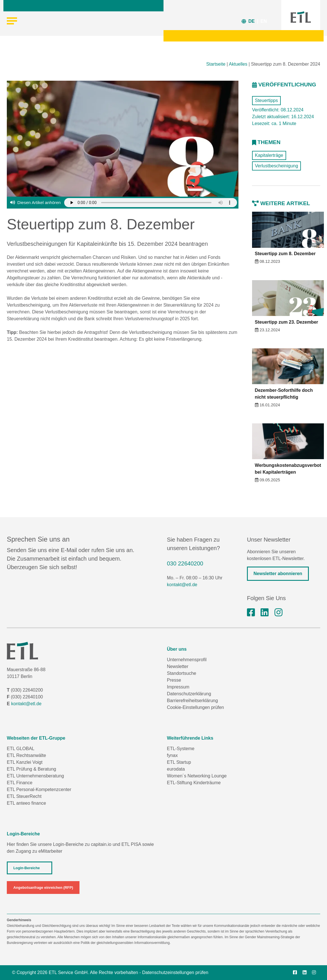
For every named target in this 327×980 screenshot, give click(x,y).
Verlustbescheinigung (276, 166)
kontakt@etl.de (182, 585)
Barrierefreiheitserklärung (192, 701)
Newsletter (178, 666)
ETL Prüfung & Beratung (32, 769)
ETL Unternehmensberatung (35, 776)
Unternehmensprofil (187, 660)
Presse (174, 680)
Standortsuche (182, 673)
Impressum (178, 687)
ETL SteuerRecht (24, 796)
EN (264, 21)
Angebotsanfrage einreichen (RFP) (43, 888)
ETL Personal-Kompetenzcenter (39, 789)
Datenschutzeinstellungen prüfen (175, 972)
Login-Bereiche (27, 868)
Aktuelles (238, 64)
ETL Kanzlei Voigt (25, 762)
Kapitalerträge (269, 155)
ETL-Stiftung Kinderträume (194, 783)
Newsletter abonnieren (278, 574)
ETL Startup (179, 762)
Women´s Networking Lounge (197, 776)
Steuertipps (266, 100)
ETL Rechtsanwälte (26, 755)
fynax (172, 755)
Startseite (216, 64)
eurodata (176, 769)
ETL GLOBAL (21, 749)
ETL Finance (20, 783)
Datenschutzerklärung (189, 694)
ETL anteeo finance (26, 803)
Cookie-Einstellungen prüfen (195, 707)
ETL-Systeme (181, 749)
